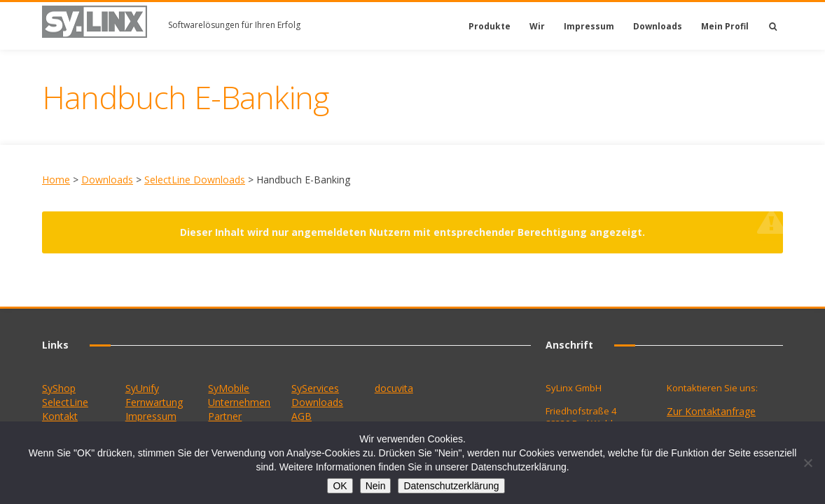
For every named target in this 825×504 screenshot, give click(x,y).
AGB (301, 416)
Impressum (589, 26)
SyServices (315, 388)
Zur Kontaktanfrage (711, 411)
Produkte (490, 26)
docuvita (394, 388)
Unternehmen (239, 402)
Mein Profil (725, 26)
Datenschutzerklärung (451, 486)
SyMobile (229, 388)
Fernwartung (154, 402)
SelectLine (65, 402)
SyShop (59, 388)
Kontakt (60, 416)
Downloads (658, 26)
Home (56, 180)
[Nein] (807, 463)
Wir (537, 26)
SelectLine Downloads (195, 180)
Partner (225, 416)
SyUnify (142, 388)
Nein (376, 486)
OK (340, 486)
